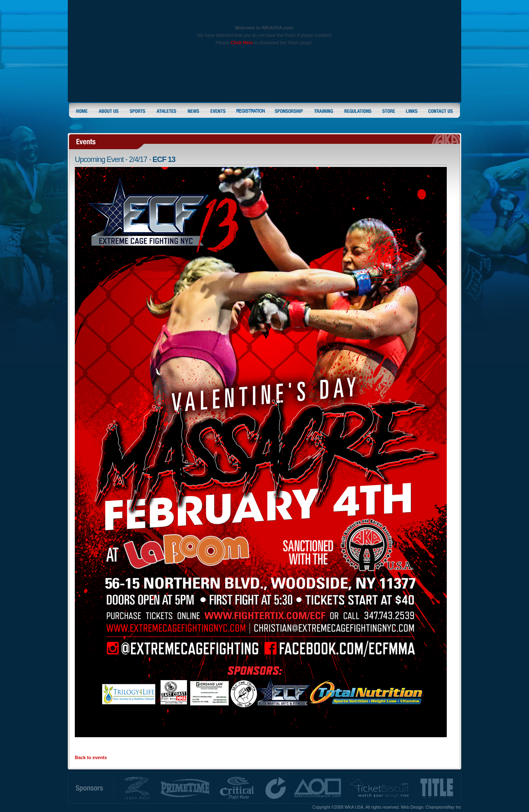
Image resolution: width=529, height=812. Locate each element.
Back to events (91, 757)
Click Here (242, 43)
